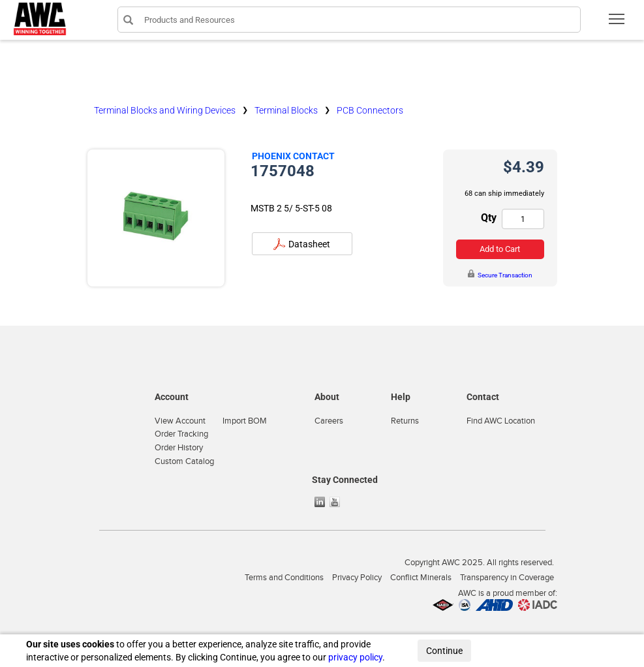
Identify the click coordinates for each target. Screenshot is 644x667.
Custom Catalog (184, 461)
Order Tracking (181, 434)
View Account (180, 421)
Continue (444, 651)
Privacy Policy (357, 578)
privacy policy (355, 657)
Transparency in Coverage (507, 578)
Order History (179, 448)
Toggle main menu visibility (618, 23)
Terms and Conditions (284, 578)
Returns (405, 421)
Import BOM (245, 421)
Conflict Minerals (421, 578)
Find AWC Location (501, 421)
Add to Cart (500, 249)
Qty (489, 218)
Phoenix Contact (293, 156)
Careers (329, 421)
